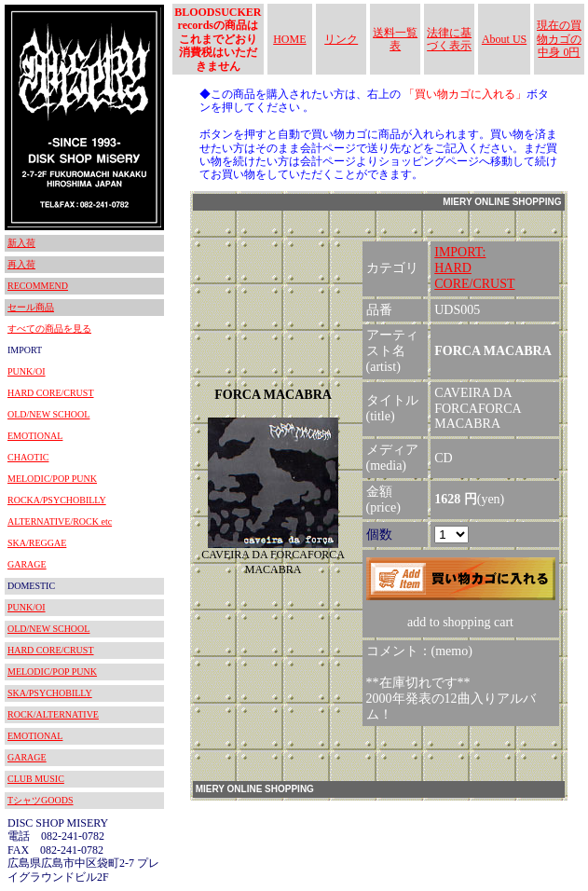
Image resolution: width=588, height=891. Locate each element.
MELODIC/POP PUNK (52, 479)
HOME (289, 39)
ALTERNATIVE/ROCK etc (60, 521)
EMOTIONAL (35, 436)
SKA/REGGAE (37, 543)
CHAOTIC (28, 457)
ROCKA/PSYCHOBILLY (57, 500)
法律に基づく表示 (449, 39)
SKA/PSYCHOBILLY (50, 693)
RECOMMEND (38, 286)
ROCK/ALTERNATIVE (53, 714)
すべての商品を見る (49, 329)
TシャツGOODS (41, 800)
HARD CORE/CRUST (51, 393)
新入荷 (21, 243)
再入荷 (21, 264)
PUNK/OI (27, 371)
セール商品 (31, 307)
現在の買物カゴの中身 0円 (559, 39)
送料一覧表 (395, 39)
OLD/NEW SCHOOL (48, 414)
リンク (341, 39)
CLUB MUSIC (36, 779)
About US (504, 39)
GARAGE (27, 564)
